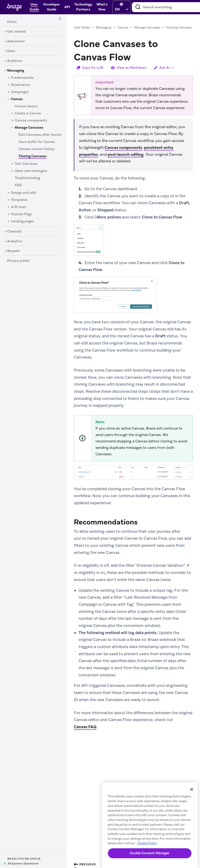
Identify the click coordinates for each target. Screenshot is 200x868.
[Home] (12, 22)
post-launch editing (126, 154)
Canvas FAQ (85, 727)
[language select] (122, 9)
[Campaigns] (20, 92)
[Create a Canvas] (28, 113)
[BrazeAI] (13, 251)
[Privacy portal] (18, 261)
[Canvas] (17, 99)
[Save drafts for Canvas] (37, 142)
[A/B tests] (19, 207)
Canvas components (123, 148)
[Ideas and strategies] (31, 171)
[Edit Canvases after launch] (40, 135)
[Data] (11, 51)
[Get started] (16, 32)
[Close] (192, 789)
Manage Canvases (147, 27)
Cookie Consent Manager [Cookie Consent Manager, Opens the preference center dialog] (150, 853)
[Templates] (19, 200)
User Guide (82, 27)
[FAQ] (18, 185)
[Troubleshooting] (27, 178)
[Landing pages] (22, 221)
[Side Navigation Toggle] (60, 19)
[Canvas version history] (37, 149)
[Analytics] (15, 241)
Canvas (123, 27)
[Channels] (14, 232)
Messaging (104, 27)
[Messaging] (16, 71)
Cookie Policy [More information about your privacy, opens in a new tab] (147, 843)
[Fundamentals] (22, 78)
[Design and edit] (24, 193)
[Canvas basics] (26, 106)
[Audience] (15, 61)
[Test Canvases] (26, 164)
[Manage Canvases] (29, 128)
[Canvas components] (31, 121)
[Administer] (16, 41)
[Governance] (20, 85)
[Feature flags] (21, 214)
